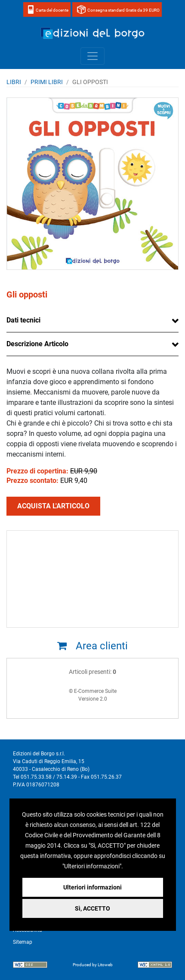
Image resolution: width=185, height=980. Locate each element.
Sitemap (23, 942)
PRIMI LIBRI (47, 82)
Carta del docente (52, 10)
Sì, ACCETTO (92, 908)
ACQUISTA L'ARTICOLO (53, 506)
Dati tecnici (23, 320)
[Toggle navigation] (92, 56)
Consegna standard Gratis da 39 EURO (123, 10)
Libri (14, 82)
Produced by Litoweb (93, 965)
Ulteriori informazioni (92, 887)
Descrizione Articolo (37, 344)
